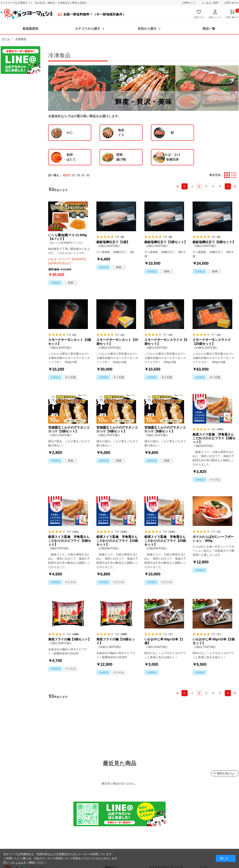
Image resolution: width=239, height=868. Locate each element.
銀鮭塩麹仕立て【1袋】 (113, 242)
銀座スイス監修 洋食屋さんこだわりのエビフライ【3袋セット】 (214, 438)
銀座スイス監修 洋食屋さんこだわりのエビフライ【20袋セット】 (165, 540)
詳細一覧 (234, 175)
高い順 (85, 175)
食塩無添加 (30, 29)
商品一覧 (209, 29)
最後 (235, 186)
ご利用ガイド (188, 3)
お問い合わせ (231, 3)
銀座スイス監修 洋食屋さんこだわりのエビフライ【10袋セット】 (117, 540)
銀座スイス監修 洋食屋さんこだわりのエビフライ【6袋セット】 (70, 540)
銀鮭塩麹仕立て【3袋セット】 (166, 242)
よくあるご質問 (210, 3)
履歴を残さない (227, 773)
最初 (178, 186)
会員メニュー (215, 17)
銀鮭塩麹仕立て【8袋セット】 (214, 242)
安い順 (76, 175)
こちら (19, 862)
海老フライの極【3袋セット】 (70, 639)
